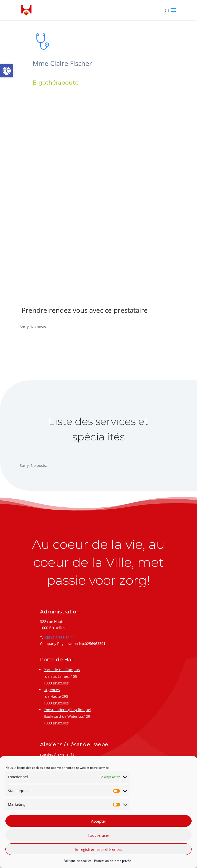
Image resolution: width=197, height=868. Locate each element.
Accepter (99, 821)
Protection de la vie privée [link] (113, 861)
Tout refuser (98, 835)
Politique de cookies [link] (77, 861)
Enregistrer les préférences (99, 849)
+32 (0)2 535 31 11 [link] (60, 637)
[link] (7, 71)
